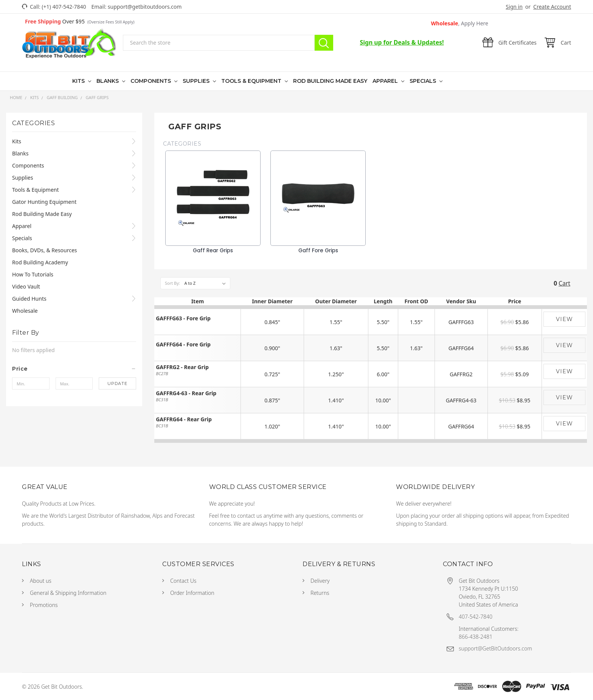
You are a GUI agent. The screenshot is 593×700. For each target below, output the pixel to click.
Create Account (552, 7)
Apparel (386, 81)
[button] (74, 369)
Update (117, 383)
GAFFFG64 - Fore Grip (183, 345)
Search (324, 43)
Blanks (108, 81)
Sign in (514, 7)
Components (151, 81)
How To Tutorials (33, 274)
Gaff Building (62, 97)
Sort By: (172, 283)
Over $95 (80, 21)
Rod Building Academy (40, 262)
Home (16, 97)
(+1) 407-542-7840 (64, 7)
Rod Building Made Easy (330, 81)
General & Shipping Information (68, 593)
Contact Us (183, 581)
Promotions (44, 605)
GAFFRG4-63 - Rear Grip (186, 393)
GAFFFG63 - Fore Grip (183, 319)
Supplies (197, 81)
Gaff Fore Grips (318, 250)
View (564, 319)
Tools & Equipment (252, 81)
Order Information (192, 593)
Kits (79, 81)
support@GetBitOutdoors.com (495, 648)
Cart (564, 283)
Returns (320, 593)
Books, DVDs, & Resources (45, 250)
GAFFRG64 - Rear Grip (184, 420)
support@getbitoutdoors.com (145, 7)
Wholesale (460, 23)
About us (41, 581)
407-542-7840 (476, 617)
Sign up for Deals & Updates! (402, 42)
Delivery (320, 581)
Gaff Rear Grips (213, 250)
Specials (424, 81)
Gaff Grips (97, 97)
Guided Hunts (29, 299)
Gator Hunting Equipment (44, 202)
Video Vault (26, 286)
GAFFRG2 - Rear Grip (182, 367)
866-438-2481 (476, 637)
